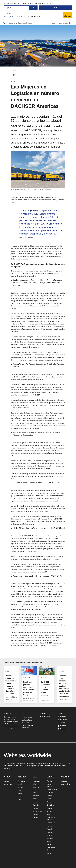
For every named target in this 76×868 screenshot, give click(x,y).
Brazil (20, 784)
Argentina (21, 781)
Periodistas (35, 16)
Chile (20, 790)
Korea (35, 802)
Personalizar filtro (19, 76)
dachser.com (8, 768)
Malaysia (36, 805)
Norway (49, 826)
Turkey (49, 853)
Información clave (28, 717)
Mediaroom (9, 16)
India (34, 793)
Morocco (7, 781)
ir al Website (9, 13)
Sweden (50, 845)
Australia (64, 781)
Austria (49, 781)
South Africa (8, 784)
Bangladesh (37, 781)
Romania (50, 835)
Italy (48, 814)
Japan (35, 799)
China (35, 784)
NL (51, 786)
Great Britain (51, 805)
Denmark (50, 793)
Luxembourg (51, 817)
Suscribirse (11, 729)
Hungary (50, 808)
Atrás (13, 70)
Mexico (21, 793)
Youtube (62, 729)
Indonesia (36, 796)
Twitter (61, 723)
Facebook (62, 720)
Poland (49, 829)
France (49, 799)
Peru (20, 797)
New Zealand (66, 784)
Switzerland (51, 848)
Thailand (35, 814)
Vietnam (35, 817)
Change (55, 8)
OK (33, 8)
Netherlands (51, 823)
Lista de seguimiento (60, 23)
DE (51, 820)
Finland (49, 796)
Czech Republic (52, 789)
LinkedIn (62, 726)
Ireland (49, 811)
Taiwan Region (38, 811)
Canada (21, 787)
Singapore (36, 808)
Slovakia (50, 838)
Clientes (22, 16)
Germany (50, 802)
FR (48, 786)
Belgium (50, 784)
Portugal (50, 832)
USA (20, 800)
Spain (49, 842)
